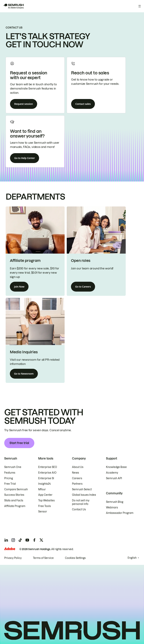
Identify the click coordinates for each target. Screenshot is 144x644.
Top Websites (46, 500)
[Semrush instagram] (13, 540)
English (132, 558)
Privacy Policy (13, 558)
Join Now (19, 287)
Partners (77, 484)
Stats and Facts (14, 500)
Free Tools (45, 506)
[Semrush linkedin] (6, 540)
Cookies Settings (75, 558)
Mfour (42, 489)
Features (10, 473)
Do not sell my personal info (81, 502)
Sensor (43, 512)
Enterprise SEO (48, 467)
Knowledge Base (116, 467)
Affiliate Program (15, 506)
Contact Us (79, 509)
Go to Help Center (25, 158)
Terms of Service (43, 558)
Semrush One (13, 467)
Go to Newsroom (24, 374)
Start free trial (19, 443)
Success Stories (14, 495)
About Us (78, 467)
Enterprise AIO (47, 473)
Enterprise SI (46, 478)
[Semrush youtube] (27, 540)
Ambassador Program (120, 513)
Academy (112, 473)
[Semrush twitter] (41, 540)
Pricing (9, 478)
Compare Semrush (16, 489)
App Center (45, 495)
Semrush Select (82, 489)
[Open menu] (140, 6)
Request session (24, 104)
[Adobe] (10, 549)
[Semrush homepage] (13, 6)
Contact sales (83, 104)
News (76, 473)
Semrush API (114, 478)
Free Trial (10, 484)
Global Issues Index (84, 495)
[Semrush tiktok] (20, 540)
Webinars (112, 508)
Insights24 (44, 484)
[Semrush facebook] (34, 540)
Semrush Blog (115, 502)
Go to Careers (83, 287)
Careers (77, 478)
